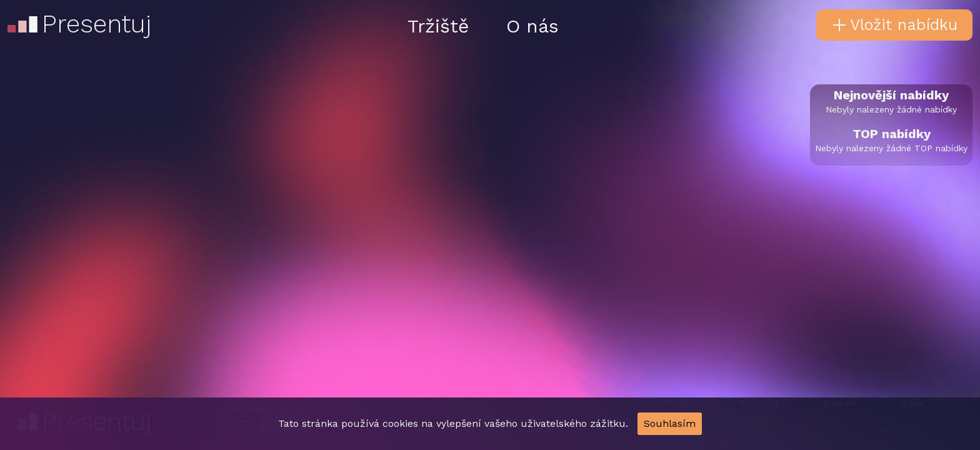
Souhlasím (670, 423)
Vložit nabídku (895, 25)
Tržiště (438, 26)
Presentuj (78, 17)
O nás (532, 26)
